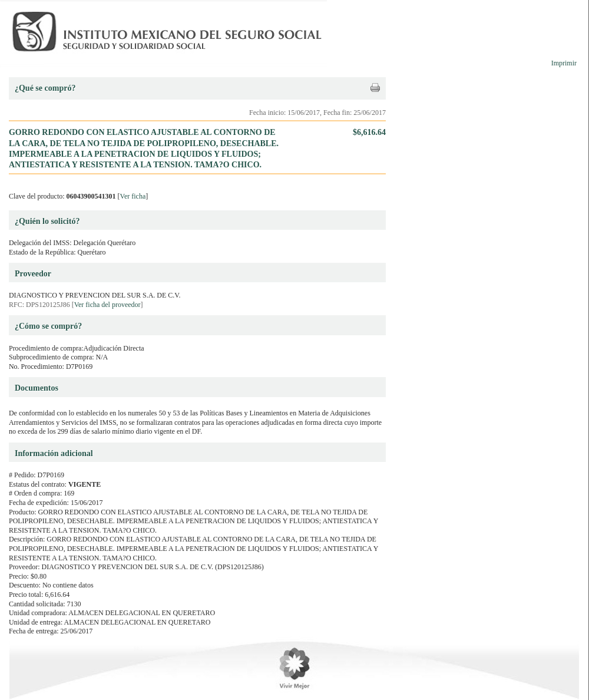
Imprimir (564, 63)
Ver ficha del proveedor (107, 305)
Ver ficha (133, 196)
